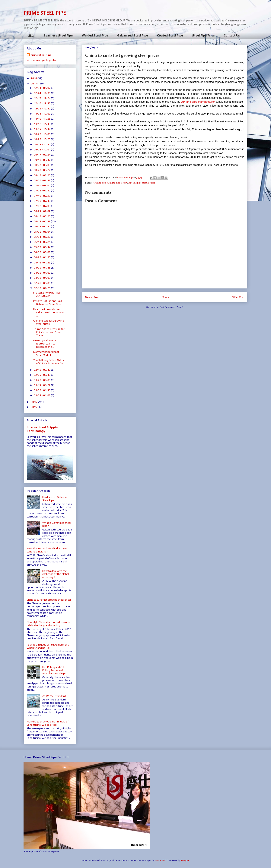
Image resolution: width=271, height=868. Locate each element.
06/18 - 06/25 (42, 216)
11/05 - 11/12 (42, 129)
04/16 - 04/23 (42, 263)
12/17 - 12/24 (42, 98)
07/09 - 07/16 (42, 201)
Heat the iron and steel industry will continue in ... (48, 312)
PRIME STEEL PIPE (45, 13)
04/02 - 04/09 (42, 273)
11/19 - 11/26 (42, 119)
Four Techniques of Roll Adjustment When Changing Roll (48, 646)
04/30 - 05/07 (42, 252)
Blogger (185, 860)
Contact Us (232, 35)
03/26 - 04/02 (42, 278)
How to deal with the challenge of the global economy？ (56, 574)
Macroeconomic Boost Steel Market (46, 353)
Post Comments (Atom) (171, 307)
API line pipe (99, 183)
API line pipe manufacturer (142, 183)
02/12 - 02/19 (42, 370)
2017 (34, 83)
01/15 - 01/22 (42, 385)
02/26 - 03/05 (42, 283)
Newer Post (92, 297)
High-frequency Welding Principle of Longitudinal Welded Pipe (48, 723)
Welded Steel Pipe (95, 35)
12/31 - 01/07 (42, 88)
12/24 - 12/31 (42, 93)
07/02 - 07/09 (42, 206)
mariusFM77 (161, 860)
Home (165, 297)
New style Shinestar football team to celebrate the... (45, 344)
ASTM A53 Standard (54, 696)
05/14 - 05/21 (42, 242)
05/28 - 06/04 (42, 232)
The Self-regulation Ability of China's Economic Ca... (49, 362)
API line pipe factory (117, 183)
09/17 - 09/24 (42, 155)
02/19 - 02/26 (42, 288)
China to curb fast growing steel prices (49, 322)
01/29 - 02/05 (42, 380)
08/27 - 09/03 (42, 165)
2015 (34, 407)
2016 (34, 402)
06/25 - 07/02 (42, 211)
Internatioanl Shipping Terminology (43, 429)
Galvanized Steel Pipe (133, 35)
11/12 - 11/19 (42, 124)
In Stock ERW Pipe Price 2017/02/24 (47, 294)
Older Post (238, 297)
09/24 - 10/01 (42, 149)
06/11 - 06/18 (42, 221)
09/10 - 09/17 (42, 160)
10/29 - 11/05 (42, 134)
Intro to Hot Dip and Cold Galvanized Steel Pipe (48, 302)
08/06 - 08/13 (42, 180)
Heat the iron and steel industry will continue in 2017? (47, 550)
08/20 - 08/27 (42, 170)
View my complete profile (42, 60)
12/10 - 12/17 (42, 103)
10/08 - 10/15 (42, 144)
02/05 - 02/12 (42, 375)
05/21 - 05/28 (42, 237)
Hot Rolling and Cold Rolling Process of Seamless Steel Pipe (54, 670)
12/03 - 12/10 (42, 108)
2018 (34, 78)
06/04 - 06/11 (42, 226)
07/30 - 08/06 (42, 185)
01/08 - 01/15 (42, 390)
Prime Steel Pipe (41, 55)
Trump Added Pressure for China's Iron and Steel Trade (49, 332)
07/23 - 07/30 (42, 190)
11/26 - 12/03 (42, 114)
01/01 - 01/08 (42, 395)
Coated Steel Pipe (170, 35)
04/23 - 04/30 (42, 257)
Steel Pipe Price (203, 35)
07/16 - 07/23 (42, 196)
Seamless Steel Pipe (58, 35)
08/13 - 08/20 (42, 175)
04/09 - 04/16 (42, 268)
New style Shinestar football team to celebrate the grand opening (48, 624)
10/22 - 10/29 (42, 139)
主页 (31, 35)
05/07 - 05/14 (42, 247)
